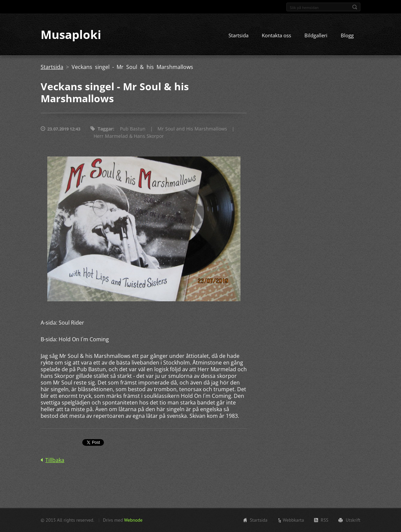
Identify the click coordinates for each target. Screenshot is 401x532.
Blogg (347, 36)
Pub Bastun (133, 129)
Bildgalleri (316, 36)
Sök (355, 7)
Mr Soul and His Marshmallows (192, 129)
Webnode (133, 520)
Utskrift (353, 520)
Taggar (105, 129)
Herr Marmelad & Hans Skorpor (129, 136)
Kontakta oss (276, 36)
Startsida (238, 36)
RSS (325, 520)
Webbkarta (293, 520)
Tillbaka (55, 460)
